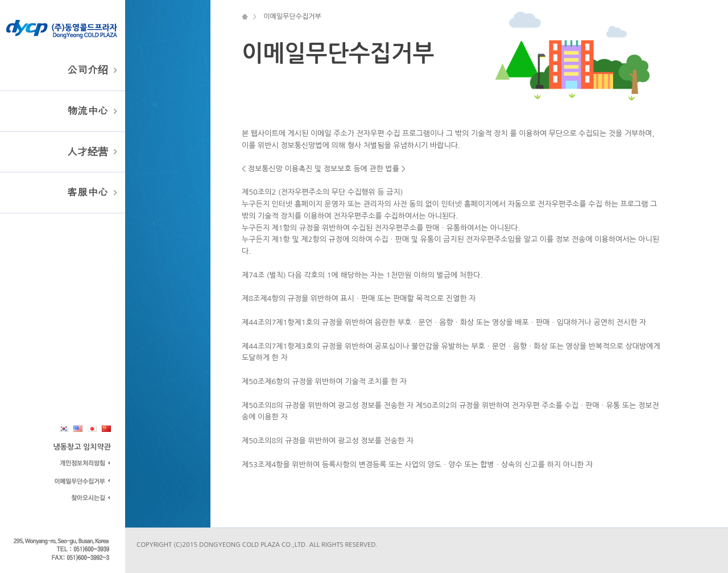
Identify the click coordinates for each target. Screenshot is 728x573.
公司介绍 (88, 70)
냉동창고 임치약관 (82, 447)
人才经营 (88, 152)
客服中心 (88, 192)
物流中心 (88, 111)
